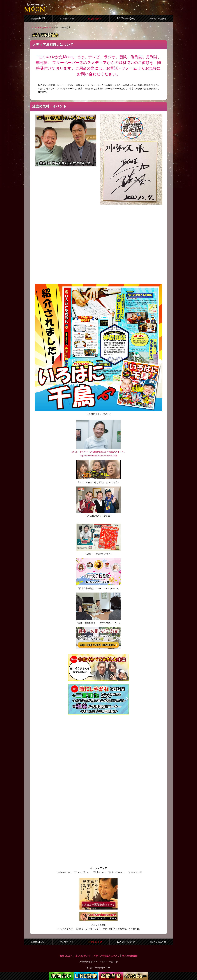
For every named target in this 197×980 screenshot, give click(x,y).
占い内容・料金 (67, 18)
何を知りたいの (95, 18)
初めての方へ (66, 956)
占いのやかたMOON (41, 27)
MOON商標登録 (130, 956)
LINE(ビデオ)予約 (126, 18)
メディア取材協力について (106, 956)
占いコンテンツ (83, 956)
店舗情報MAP (38, 18)
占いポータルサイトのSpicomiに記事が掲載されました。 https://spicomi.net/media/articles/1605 (98, 452)
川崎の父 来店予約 (158, 18)
